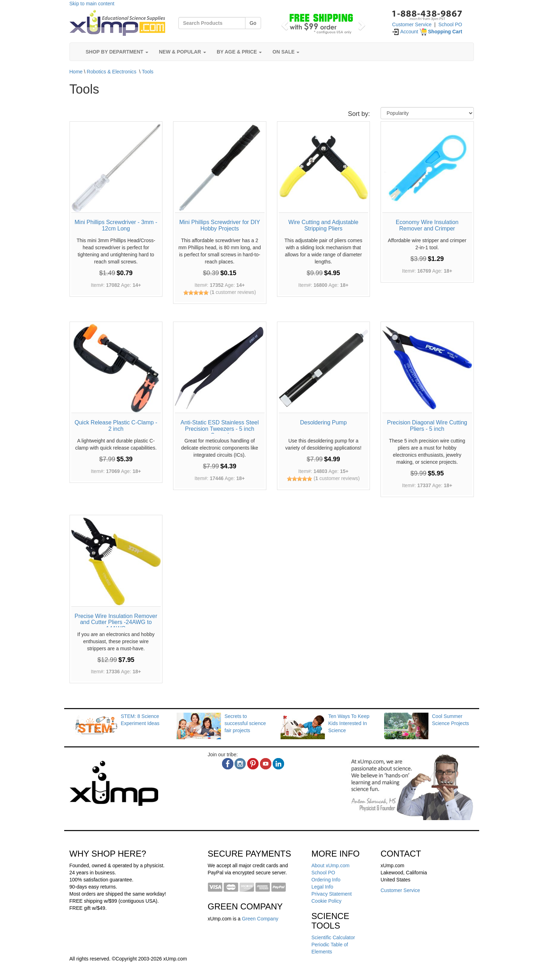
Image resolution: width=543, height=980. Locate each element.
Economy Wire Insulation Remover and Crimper (427, 225)
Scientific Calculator (333, 937)
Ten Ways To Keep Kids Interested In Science (349, 723)
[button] (284, 23)
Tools (148, 72)
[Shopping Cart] (441, 32)
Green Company (260, 919)
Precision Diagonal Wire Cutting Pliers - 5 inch (427, 426)
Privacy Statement (332, 894)
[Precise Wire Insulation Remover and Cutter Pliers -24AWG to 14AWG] (116, 561)
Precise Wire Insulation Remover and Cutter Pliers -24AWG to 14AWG (116, 622)
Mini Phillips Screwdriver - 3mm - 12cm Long (116, 225)
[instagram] (240, 764)
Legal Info (322, 887)
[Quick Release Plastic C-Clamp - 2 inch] (116, 368)
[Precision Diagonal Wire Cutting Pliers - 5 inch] (427, 368)
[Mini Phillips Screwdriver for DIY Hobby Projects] (220, 168)
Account (405, 32)
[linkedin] (278, 764)
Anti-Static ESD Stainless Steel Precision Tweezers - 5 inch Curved (220, 429)
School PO (450, 24)
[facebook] (228, 764)
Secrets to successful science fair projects (245, 723)
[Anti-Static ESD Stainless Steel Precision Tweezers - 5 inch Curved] (220, 368)
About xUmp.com (330, 865)
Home (76, 72)
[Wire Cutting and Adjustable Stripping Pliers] (324, 168)
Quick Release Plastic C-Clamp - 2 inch (116, 426)
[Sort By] (427, 113)
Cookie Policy (326, 901)
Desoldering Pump (323, 422)
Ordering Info (326, 880)
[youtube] (266, 764)
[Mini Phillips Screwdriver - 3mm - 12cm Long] (116, 168)
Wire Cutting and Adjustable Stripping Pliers (323, 225)
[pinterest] (253, 764)
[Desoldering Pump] (324, 368)
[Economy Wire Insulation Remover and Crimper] (427, 168)
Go (253, 23)
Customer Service (412, 24)
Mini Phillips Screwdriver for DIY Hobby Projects (220, 225)
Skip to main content (92, 4)
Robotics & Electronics (112, 72)
